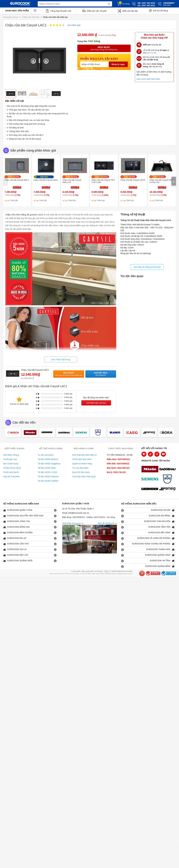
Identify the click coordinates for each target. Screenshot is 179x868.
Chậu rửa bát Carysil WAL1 (17, 180)
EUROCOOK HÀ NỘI (148, 510)
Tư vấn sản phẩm (46, 455)
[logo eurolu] (168, 489)
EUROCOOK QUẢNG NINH (148, 555)
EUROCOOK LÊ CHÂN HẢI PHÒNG (148, 538)
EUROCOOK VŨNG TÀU (30, 521)
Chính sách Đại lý (11, 472)
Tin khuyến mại (10, 459)
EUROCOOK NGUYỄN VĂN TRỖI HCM (30, 516)
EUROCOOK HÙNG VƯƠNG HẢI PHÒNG (148, 544)
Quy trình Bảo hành (81, 472)
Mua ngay (69, 374)
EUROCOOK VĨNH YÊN (148, 527)
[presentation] (5, 181)
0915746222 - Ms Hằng (104, 517)
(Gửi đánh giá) (74, 25)
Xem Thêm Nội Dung (61, 360)
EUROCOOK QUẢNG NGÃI (30, 561)
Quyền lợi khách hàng (82, 464)
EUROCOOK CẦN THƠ (30, 544)
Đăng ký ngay (118, 64)
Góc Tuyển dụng (11, 464)
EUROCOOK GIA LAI (30, 550)
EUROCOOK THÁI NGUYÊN (148, 521)
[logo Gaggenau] (168, 469)
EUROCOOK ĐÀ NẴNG (148, 516)
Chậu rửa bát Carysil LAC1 (35, 370)
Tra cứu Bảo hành (80, 468)
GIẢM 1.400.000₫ (101, 177)
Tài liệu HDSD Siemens (48, 477)
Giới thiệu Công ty (11, 455)
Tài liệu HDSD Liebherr (48, 481)
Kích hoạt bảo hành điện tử (84, 455)
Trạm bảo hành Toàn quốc (84, 477)
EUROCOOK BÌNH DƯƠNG (30, 533)
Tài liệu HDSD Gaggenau (49, 464)
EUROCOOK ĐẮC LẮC (30, 555)
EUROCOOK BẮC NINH (148, 533)
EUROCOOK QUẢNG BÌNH (148, 566)
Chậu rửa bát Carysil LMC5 (133, 180)
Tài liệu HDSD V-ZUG (48, 472)
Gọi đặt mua (101, 374)
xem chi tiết (151, 53)
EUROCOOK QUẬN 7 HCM (30, 510)
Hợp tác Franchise (11, 477)
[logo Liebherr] (151, 489)
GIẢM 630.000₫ (72, 177)
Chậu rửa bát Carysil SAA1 (46, 180)
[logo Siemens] (151, 479)
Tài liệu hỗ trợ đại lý (12, 468)
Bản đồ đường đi (107, 523)
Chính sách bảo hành (82, 459)
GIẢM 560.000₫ (14, 177)
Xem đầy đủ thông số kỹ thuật (147, 267)
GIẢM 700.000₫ (130, 177)
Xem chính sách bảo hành (148, 79)
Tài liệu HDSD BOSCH (48, 459)
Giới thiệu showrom (73, 523)
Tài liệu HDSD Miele (47, 468)
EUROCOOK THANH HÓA (148, 550)
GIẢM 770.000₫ (159, 177)
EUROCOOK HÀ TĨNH (148, 561)
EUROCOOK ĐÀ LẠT (30, 538)
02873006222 (79, 517)
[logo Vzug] (168, 479)
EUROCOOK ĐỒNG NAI (30, 527)
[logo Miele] (151, 469)
